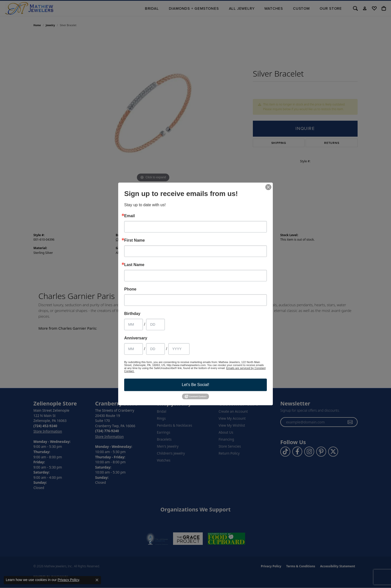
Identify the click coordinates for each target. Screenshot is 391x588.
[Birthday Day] (155, 324)
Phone (130, 289)
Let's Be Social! (195, 385)
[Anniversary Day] (155, 349)
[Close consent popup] (97, 580)
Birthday (132, 314)
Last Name (134, 265)
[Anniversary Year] (179, 349)
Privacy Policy (68, 580)
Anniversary (136, 338)
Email (130, 216)
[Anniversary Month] (134, 349)
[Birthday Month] (134, 324)
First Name (135, 240)
